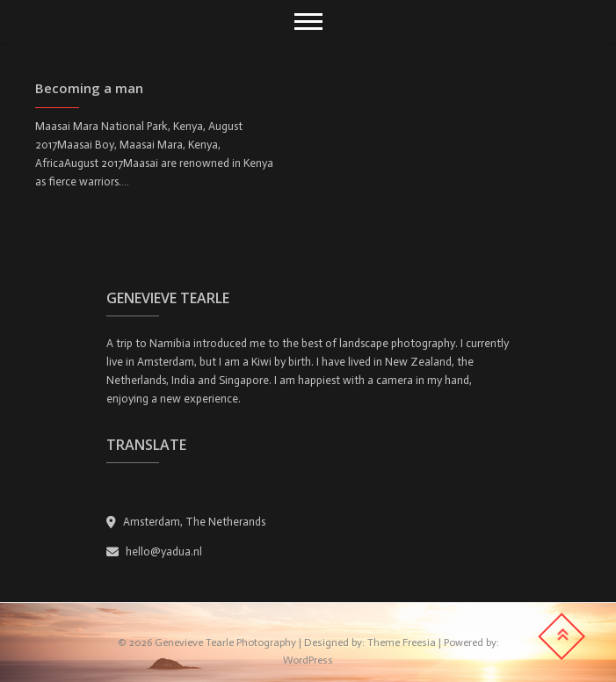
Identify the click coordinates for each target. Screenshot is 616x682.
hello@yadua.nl (154, 551)
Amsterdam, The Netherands (186, 522)
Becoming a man (89, 88)
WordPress (308, 660)
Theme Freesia (402, 642)
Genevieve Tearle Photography (225, 642)
